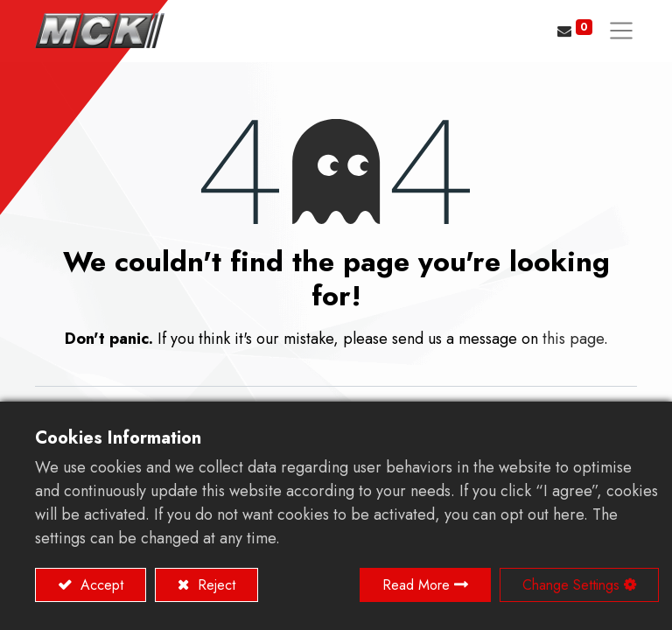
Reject (214, 585)
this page (573, 339)
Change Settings (571, 585)
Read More (416, 585)
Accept (100, 585)
